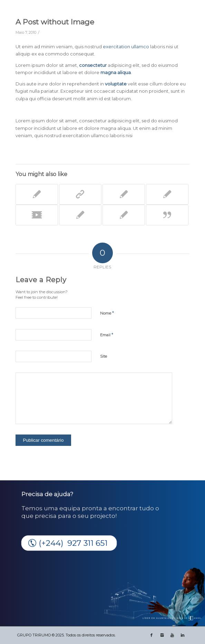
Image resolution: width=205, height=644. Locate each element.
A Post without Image (55, 22)
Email (107, 335)
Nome (107, 313)
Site (104, 356)
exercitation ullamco (126, 47)
